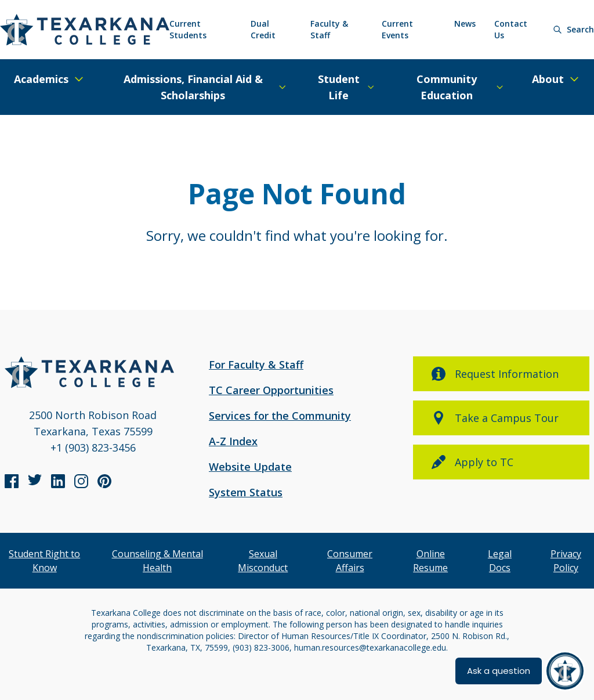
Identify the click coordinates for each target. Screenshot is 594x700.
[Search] (573, 30)
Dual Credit (263, 29)
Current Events (397, 29)
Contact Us (511, 29)
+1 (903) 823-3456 (93, 448)
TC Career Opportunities (271, 390)
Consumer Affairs (350, 561)
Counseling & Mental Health (157, 561)
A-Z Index (233, 441)
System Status (246, 492)
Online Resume (430, 561)
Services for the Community (280, 416)
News (465, 24)
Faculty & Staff (329, 29)
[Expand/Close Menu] (49, 79)
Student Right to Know (44, 561)
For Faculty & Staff (256, 365)
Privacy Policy (566, 561)
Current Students (188, 29)
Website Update (250, 467)
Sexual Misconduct (263, 561)
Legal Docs (500, 561)
